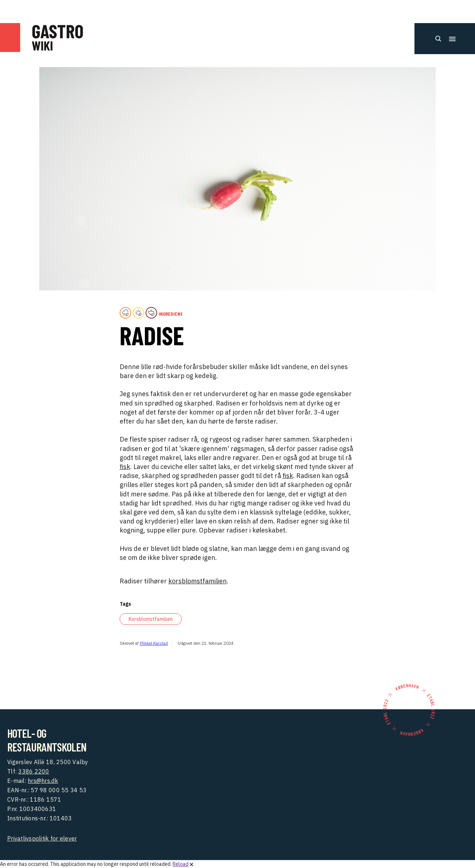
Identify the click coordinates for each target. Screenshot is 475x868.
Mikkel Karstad (154, 643)
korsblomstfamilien (197, 581)
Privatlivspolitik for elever (42, 838)
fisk (125, 467)
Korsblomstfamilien (151, 619)
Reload (181, 864)
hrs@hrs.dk (43, 781)
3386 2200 (34, 771)
